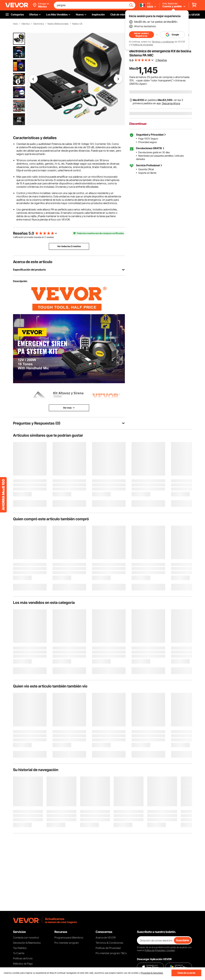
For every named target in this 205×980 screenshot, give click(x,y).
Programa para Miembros (69, 937)
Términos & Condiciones (109, 943)
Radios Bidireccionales (58, 24)
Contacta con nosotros (26, 937)
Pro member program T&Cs (111, 953)
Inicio (15, 24)
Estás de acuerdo (186, 973)
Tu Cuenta (19, 953)
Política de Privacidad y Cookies (160, 950)
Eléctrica (26, 24)
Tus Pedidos (20, 948)
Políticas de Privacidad (108, 948)
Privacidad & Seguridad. (152, 973)
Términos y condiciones (163, 42)
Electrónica (39, 24)
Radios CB (77, 24)
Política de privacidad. (143, 45)
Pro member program (67, 943)
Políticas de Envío (23, 958)
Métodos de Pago (23, 964)
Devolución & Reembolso (27, 943)
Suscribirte (183, 940)
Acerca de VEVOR (106, 937)
